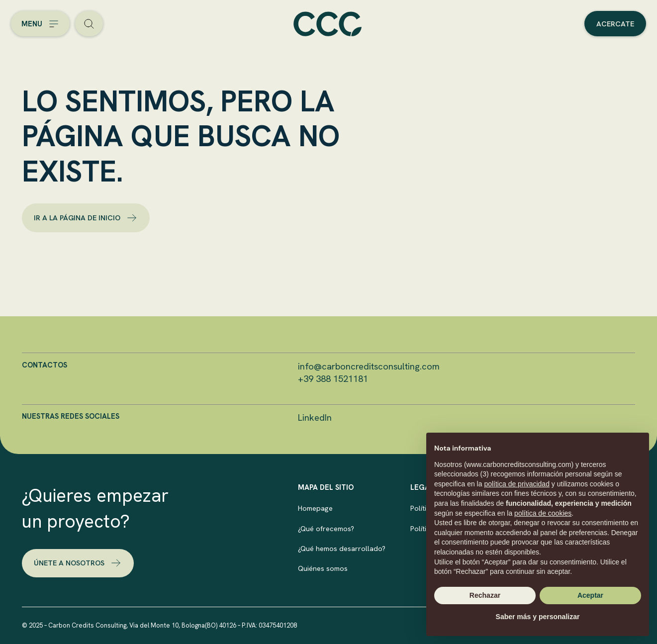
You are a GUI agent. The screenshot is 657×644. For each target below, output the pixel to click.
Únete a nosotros (78, 563)
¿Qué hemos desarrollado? (342, 548)
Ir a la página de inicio (86, 218)
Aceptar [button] (590, 595)
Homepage (315, 508)
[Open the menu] (40, 24)
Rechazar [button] (485, 595)
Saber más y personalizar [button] (538, 617)
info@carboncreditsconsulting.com (369, 367)
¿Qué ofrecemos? (326, 528)
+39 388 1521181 (333, 379)
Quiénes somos (323, 568)
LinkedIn (315, 418)
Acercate (615, 24)
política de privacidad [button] (517, 484)
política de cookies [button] (543, 513)
